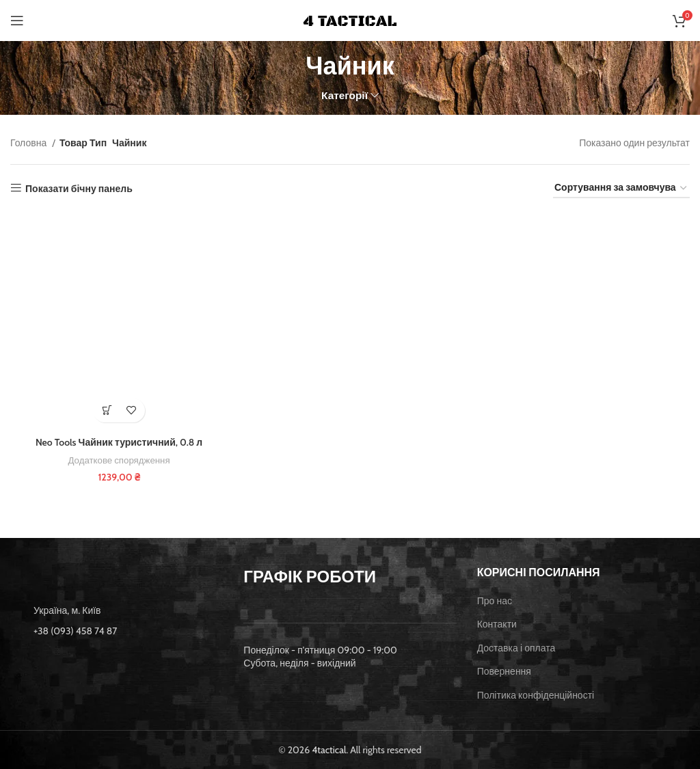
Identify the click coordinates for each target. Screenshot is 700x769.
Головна (29, 143)
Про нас (495, 600)
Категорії (345, 95)
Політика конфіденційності (536, 695)
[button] (107, 410)
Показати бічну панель (79, 188)
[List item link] (117, 631)
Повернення (504, 671)
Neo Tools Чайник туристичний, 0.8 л (119, 442)
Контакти (497, 624)
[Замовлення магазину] (621, 188)
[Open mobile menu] (17, 21)
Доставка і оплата (516, 648)
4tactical (329, 749)
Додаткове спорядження (119, 460)
